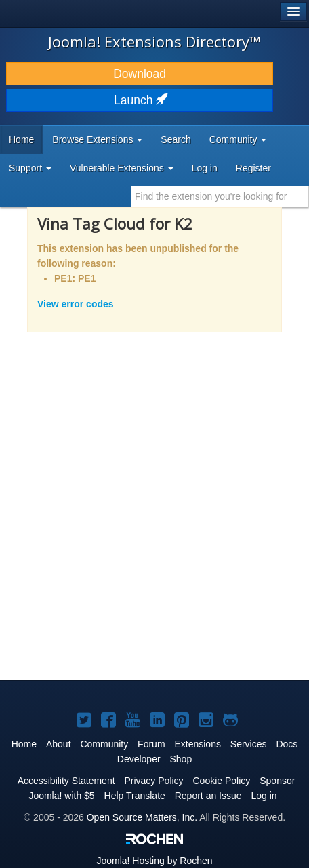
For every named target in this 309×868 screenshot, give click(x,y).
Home (21, 139)
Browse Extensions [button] (97, 139)
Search (176, 139)
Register (253, 168)
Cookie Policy (222, 781)
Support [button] (30, 168)
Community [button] (238, 139)
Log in (205, 168)
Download (140, 74)
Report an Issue (208, 796)
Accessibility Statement (66, 781)
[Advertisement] (154, 515)
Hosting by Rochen (154, 861)
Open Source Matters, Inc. (142, 817)
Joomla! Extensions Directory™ (154, 41)
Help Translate (135, 796)
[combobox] (220, 196)
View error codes (76, 304)
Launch (140, 100)
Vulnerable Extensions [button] (122, 168)
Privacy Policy (153, 781)
